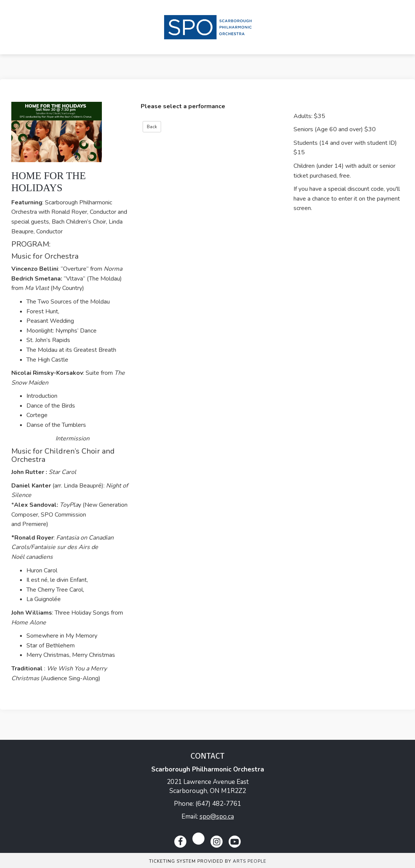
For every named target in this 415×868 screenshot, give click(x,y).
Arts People (250, 861)
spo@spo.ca (217, 817)
